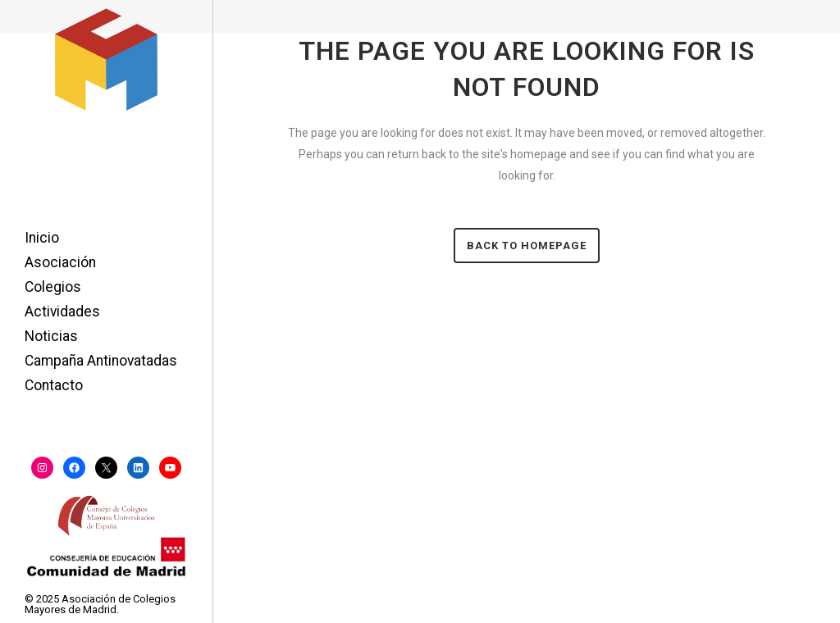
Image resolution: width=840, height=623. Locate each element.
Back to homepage (527, 246)
